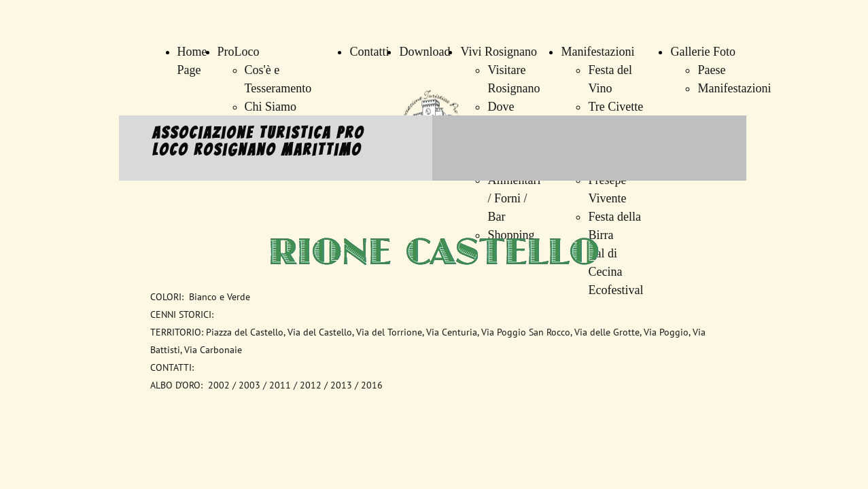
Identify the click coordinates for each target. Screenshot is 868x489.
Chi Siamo (271, 107)
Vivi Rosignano (498, 52)
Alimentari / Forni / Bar (514, 198)
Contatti (369, 52)
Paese (711, 70)
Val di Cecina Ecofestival (615, 272)
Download (424, 52)
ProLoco (239, 52)
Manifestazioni (597, 52)
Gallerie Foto (702, 52)
